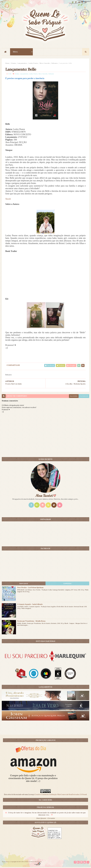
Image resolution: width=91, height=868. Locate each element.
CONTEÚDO (67, 584)
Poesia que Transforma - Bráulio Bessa (31, 622)
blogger (74, 396)
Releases (55, 63)
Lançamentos (22, 63)
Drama (14, 63)
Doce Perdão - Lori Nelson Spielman (30, 588)
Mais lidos (24, 584)
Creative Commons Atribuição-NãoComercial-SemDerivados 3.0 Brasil (61, 795)
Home (7, 63)
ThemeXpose (6, 862)
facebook (84, 396)
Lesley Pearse (33, 63)
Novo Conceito (45, 63)
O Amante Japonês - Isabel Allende (30, 605)
